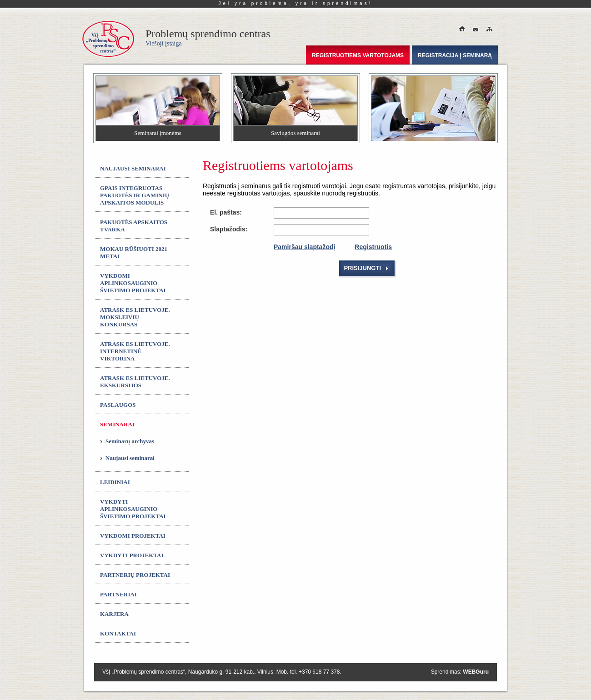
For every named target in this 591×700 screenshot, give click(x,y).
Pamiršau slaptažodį (304, 247)
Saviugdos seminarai (295, 133)
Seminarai (117, 424)
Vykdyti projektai (132, 555)
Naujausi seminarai (133, 168)
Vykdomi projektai (133, 536)
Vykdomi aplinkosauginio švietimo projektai (133, 283)
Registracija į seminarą (455, 55)
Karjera (114, 614)
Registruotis (373, 247)
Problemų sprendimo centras (208, 37)
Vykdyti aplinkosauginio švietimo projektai (133, 509)
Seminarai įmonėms (158, 133)
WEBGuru (476, 672)
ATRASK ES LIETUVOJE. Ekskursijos (135, 382)
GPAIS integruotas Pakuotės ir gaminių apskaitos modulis (135, 195)
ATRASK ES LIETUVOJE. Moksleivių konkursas (135, 317)
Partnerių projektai (135, 575)
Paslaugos (118, 405)
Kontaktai (118, 633)
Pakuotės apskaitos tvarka (134, 226)
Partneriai (118, 594)
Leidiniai (115, 482)
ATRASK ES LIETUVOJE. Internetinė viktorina (135, 351)
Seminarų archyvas (130, 441)
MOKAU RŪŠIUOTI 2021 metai (134, 252)
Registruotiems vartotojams (358, 55)
